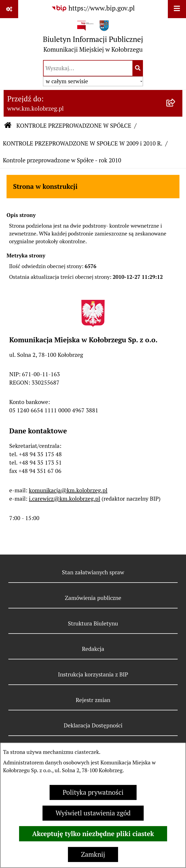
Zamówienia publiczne (93, 598)
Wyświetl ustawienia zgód (93, 813)
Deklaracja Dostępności (93, 725)
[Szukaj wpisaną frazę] (138, 68)
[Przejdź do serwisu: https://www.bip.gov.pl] (93, 8)
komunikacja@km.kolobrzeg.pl (68, 490)
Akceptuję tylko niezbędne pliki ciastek (93, 834)
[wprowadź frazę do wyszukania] (88, 68)
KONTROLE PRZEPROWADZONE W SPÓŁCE (74, 126)
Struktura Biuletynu (93, 623)
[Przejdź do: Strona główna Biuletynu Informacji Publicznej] (8, 126)
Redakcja (93, 649)
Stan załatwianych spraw (93, 572)
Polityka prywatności (93, 792)
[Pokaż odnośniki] (9, 9)
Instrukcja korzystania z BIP (93, 674)
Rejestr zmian (93, 700)
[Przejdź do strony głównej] (93, 38)
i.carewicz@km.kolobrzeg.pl (64, 499)
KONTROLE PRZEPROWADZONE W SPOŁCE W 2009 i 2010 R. (83, 143)
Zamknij (93, 854)
